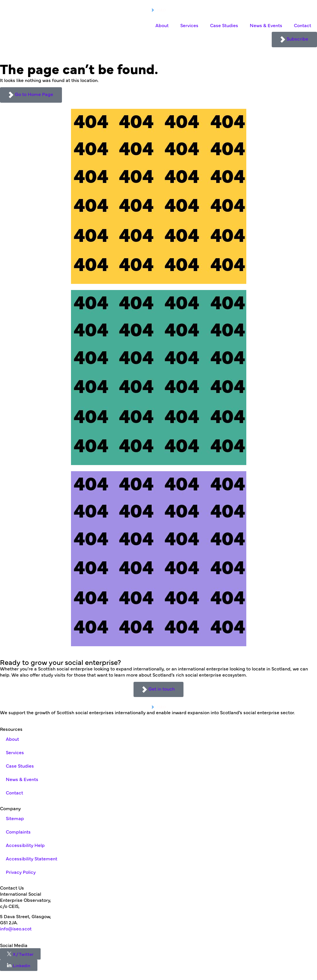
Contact (303, 25)
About (162, 25)
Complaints (18, 831)
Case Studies (224, 25)
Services (189, 25)
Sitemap (15, 818)
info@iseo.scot (16, 928)
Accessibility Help (25, 845)
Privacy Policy (21, 872)
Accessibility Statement (32, 858)
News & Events (266, 25)
